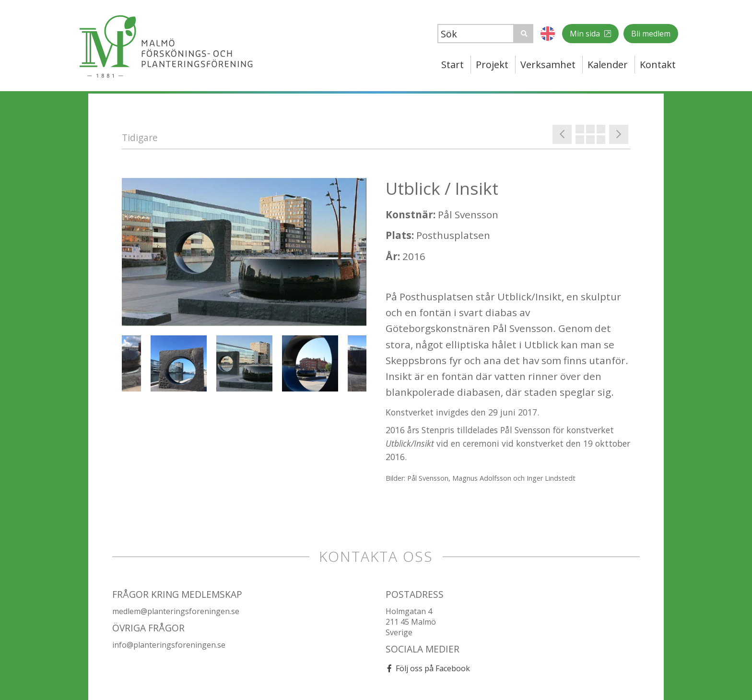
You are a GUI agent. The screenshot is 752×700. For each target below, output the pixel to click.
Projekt (492, 65)
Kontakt (658, 65)
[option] (244, 252)
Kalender (608, 65)
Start (452, 65)
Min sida (586, 34)
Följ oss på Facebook (433, 668)
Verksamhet (548, 65)
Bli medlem (651, 34)
